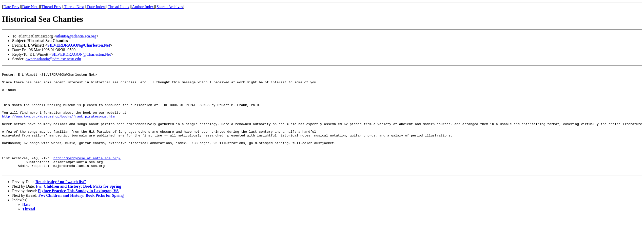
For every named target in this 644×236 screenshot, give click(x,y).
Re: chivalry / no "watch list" (61, 202)
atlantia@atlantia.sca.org (76, 36)
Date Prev (11, 7)
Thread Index (119, 7)
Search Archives (170, 7)
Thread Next (74, 7)
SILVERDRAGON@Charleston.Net (79, 45)
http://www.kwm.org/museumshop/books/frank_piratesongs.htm (58, 126)
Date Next (31, 7)
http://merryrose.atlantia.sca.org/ (87, 176)
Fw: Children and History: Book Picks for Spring (79, 207)
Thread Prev (51, 7)
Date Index (96, 7)
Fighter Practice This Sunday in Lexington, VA (78, 211)
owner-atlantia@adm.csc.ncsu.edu (53, 59)
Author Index (143, 7)
